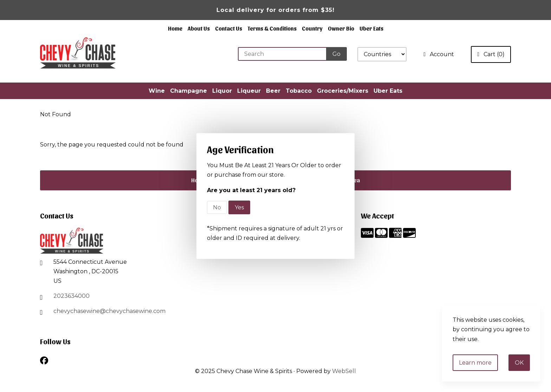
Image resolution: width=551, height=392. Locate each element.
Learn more (475, 363)
